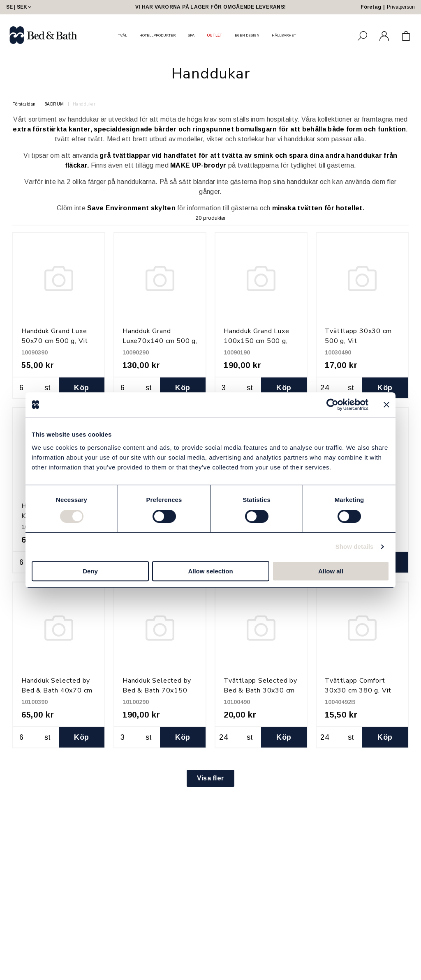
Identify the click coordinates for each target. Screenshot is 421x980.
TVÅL (123, 35)
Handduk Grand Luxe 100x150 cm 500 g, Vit (256, 341)
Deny (90, 571)
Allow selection (210, 571)
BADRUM (54, 104)
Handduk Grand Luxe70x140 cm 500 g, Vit (160, 341)
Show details (355, 546)
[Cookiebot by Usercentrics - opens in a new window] (332, 405)
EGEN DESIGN (247, 35)
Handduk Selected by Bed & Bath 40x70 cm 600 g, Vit (57, 690)
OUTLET (215, 35)
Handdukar (84, 104)
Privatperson (401, 7)
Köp (81, 388)
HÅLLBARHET (284, 35)
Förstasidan (24, 104)
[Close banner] (386, 405)
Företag (371, 7)
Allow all (331, 571)
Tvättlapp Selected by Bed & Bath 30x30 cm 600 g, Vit (260, 690)
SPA (191, 35)
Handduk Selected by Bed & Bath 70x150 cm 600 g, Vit (157, 690)
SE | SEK (20, 7)
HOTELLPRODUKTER (157, 35)
